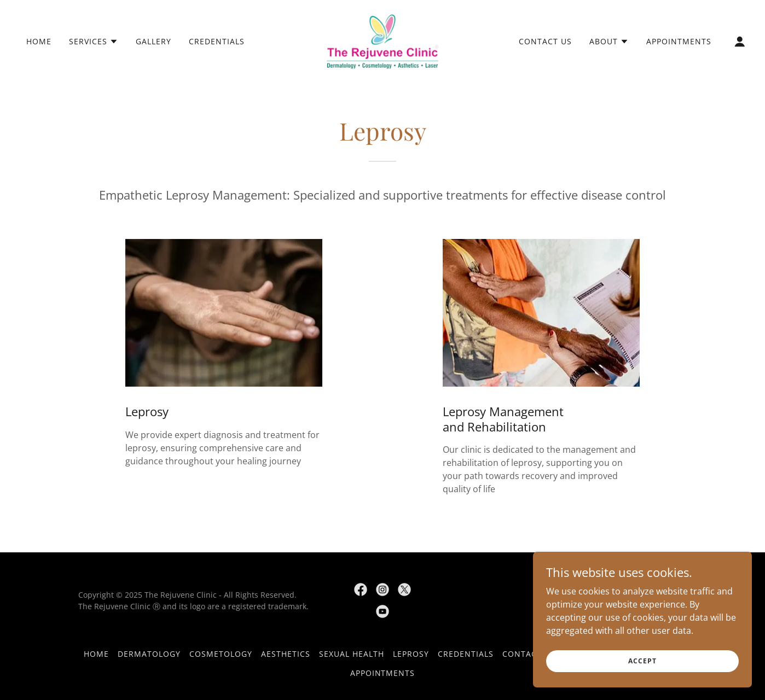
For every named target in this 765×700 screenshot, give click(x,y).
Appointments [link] (679, 41)
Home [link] (39, 41)
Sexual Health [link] (352, 654)
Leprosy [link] (411, 654)
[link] (383, 40)
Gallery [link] (153, 41)
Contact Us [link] (545, 41)
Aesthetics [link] (286, 654)
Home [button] (96, 654)
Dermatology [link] (149, 654)
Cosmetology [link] (221, 654)
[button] (94, 42)
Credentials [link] (217, 41)
